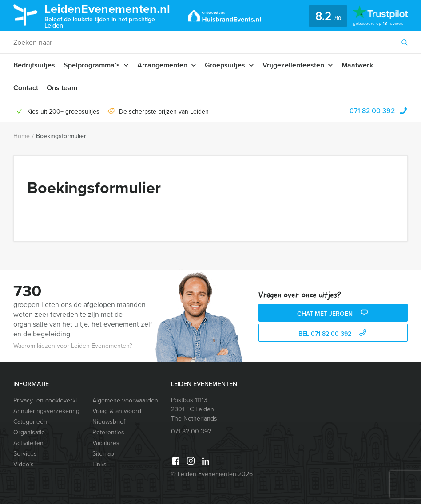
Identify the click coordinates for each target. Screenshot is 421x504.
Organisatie (29, 432)
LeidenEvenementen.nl (109, 15)
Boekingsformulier (61, 136)
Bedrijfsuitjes (34, 65)
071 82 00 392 (372, 110)
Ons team (62, 88)
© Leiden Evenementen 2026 (212, 474)
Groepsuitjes (225, 65)
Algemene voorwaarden (125, 400)
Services (25, 454)
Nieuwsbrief (109, 422)
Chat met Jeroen (334, 314)
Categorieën (30, 422)
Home (22, 136)
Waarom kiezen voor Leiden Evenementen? (73, 346)
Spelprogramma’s (92, 65)
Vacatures (106, 443)
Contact (26, 88)
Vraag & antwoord (117, 411)
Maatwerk (357, 65)
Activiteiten (28, 443)
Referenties (108, 432)
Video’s (24, 464)
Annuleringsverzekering (46, 411)
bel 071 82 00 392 (334, 334)
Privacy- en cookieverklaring (49, 400)
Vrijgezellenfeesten (293, 65)
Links (99, 464)
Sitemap (103, 454)
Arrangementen (162, 65)
